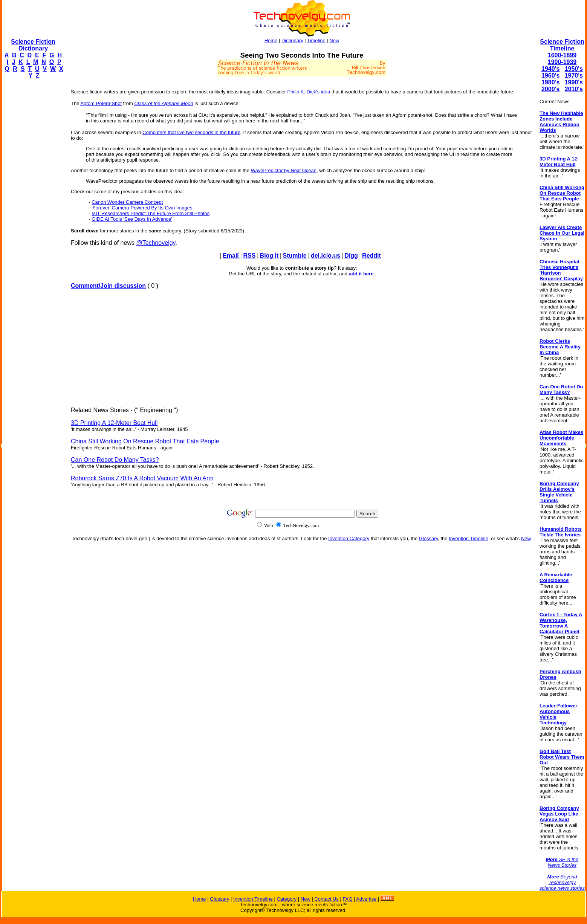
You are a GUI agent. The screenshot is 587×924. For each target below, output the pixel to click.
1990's (574, 82)
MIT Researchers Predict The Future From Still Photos (151, 213)
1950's (574, 69)
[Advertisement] (32, 198)
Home (271, 40)
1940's (550, 69)
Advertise (366, 899)
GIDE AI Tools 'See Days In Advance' (132, 219)
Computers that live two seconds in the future (191, 132)
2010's (574, 89)
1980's (550, 82)
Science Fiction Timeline (562, 45)
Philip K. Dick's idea (309, 92)
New (334, 40)
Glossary (428, 538)
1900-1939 (562, 62)
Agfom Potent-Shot (101, 103)
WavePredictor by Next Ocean (284, 170)
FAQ (347, 899)
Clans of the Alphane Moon (164, 103)
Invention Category (349, 538)
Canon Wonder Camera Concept (127, 202)
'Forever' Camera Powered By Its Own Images (142, 208)
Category (287, 899)
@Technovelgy (156, 243)
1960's (550, 76)
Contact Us (326, 899)
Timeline (316, 40)
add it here (361, 274)
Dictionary (292, 40)
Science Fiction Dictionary (33, 45)
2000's (550, 89)
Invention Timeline (469, 538)
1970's (574, 76)
